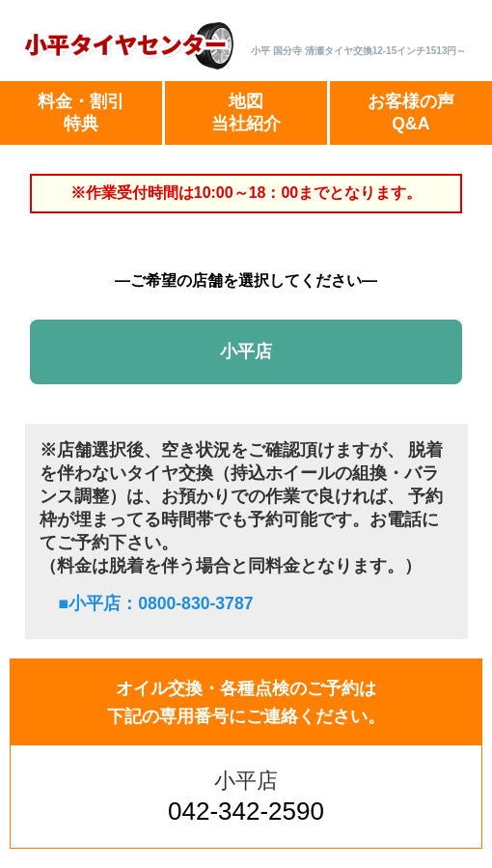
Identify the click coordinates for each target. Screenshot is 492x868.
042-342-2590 (246, 811)
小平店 (246, 351)
